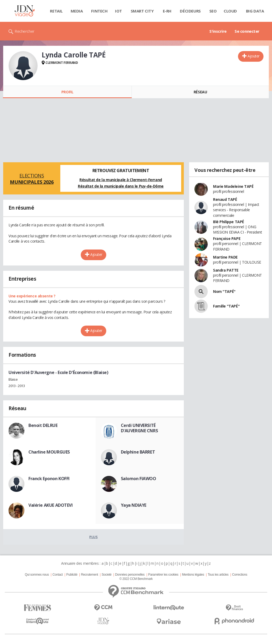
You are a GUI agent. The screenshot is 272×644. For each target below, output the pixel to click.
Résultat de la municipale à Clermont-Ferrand (121, 180)
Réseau (200, 92)
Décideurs (190, 11)
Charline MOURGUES (49, 452)
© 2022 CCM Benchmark (136, 579)
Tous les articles (218, 575)
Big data (255, 11)
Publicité (72, 575)
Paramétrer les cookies (163, 575)
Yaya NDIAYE (134, 505)
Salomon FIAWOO (139, 479)
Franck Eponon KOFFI (49, 479)
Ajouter (254, 56)
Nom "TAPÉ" (224, 291)
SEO (213, 11)
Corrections (240, 575)
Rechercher (25, 31)
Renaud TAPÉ (225, 199)
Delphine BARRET (138, 452)
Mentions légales (193, 575)
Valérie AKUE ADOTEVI (51, 505)
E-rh (167, 11)
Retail (56, 11)
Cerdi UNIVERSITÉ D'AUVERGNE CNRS (139, 428)
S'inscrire (218, 31)
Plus (93, 537)
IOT (118, 11)
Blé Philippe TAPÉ (229, 222)
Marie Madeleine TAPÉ (233, 186)
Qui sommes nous (37, 575)
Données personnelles (130, 575)
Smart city (142, 11)
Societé (106, 575)
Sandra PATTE (226, 270)
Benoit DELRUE (43, 425)
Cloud (230, 11)
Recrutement (90, 575)
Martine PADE (225, 257)
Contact (58, 575)
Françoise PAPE (227, 238)
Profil (67, 92)
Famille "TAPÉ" (226, 306)
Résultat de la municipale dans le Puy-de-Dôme (121, 186)
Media (77, 11)
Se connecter (247, 31)
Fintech (99, 11)
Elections (32, 179)
